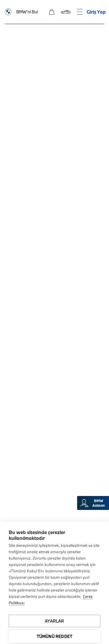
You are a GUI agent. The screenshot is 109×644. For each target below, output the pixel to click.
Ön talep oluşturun (54, 133)
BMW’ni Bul (27, 12)
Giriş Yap (96, 12)
